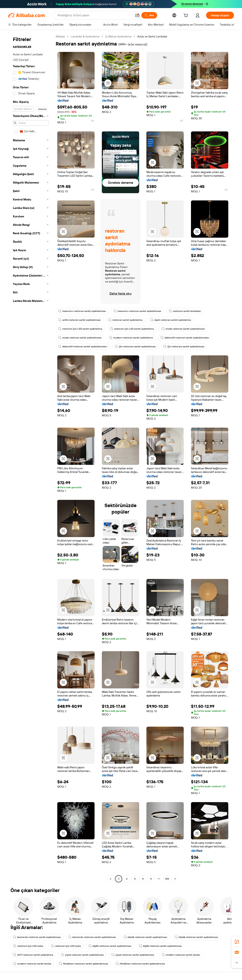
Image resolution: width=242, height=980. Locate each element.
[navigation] (31, 458)
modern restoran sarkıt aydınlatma (131, 338)
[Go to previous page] (111, 879)
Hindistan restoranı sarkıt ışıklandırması (83, 964)
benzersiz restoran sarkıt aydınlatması (37, 937)
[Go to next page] (175, 879)
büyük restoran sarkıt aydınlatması (145, 937)
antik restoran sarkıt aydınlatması (79, 320)
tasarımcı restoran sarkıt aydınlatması (82, 311)
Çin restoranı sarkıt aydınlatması (135, 347)
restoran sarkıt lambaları (185, 311)
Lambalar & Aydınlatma (85, 36)
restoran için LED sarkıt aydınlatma (80, 329)
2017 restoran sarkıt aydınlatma (33, 955)
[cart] (187, 16)
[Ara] (149, 15)
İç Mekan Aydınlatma (118, 36)
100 (167, 879)
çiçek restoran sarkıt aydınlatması (82, 955)
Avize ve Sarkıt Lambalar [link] (152, 36)
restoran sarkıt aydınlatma (125, 320)
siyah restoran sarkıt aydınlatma (171, 320)
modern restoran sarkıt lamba (181, 955)
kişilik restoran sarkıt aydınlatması (110, 946)
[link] (237, 942)
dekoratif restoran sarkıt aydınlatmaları (185, 338)
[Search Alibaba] (95, 15)
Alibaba (60, 36)
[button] (137, 15)
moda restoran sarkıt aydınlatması (183, 329)
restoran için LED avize (28, 946)
